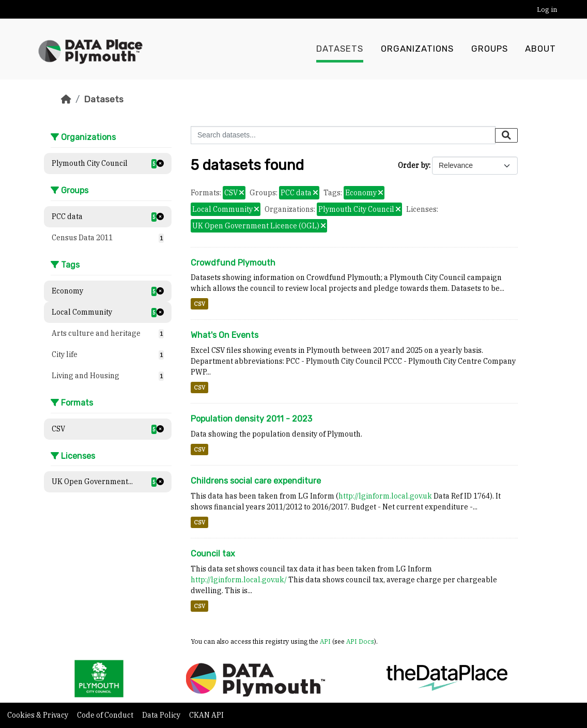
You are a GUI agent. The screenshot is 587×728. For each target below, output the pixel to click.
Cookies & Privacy (38, 715)
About (540, 49)
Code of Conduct (106, 715)
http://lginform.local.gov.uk (385, 496)
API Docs (360, 641)
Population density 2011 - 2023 (251, 419)
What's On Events (225, 335)
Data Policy (162, 715)
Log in (547, 10)
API (325, 641)
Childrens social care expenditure (256, 481)
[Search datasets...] (343, 135)
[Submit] (506, 135)
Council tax (213, 554)
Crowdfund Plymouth (233, 263)
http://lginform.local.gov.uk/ (239, 580)
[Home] (66, 99)
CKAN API (206, 715)
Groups (490, 49)
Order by (413, 165)
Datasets (340, 49)
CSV (199, 304)
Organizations (417, 49)
